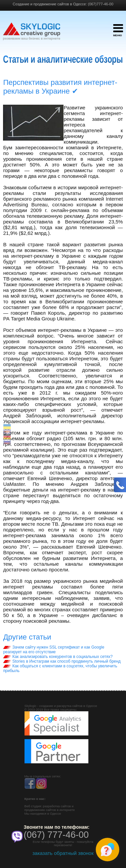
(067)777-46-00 (100, 4)
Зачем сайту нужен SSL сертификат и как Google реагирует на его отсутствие (54, 650)
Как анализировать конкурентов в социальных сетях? (58, 657)
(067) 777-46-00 (56, 835)
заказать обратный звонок (63, 853)
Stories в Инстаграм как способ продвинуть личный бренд (62, 661)
